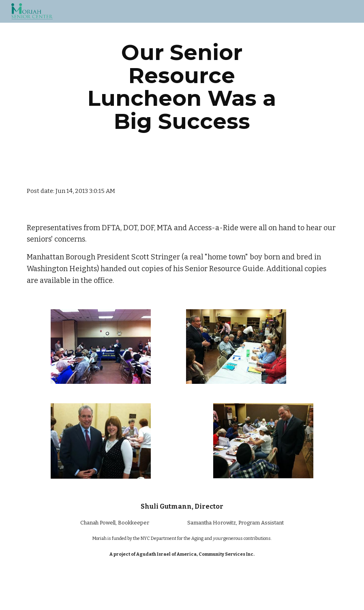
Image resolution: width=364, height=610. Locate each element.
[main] (182, 87)
